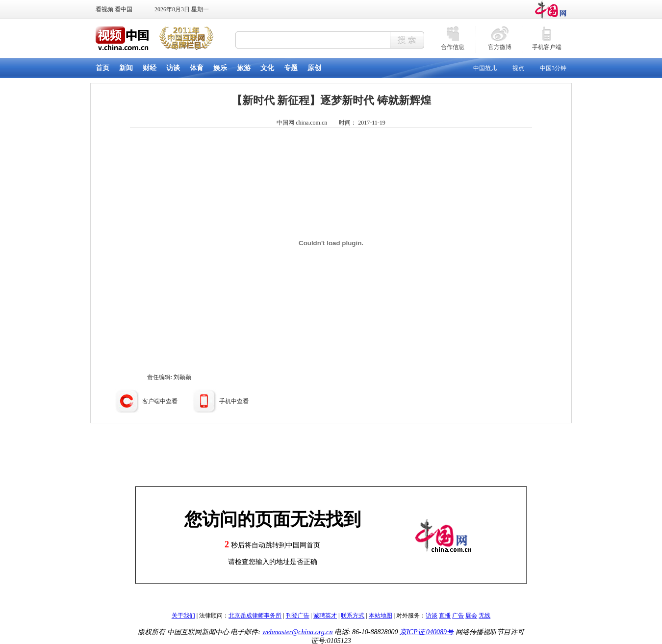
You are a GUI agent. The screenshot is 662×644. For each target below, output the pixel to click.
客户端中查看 (160, 401)
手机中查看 (234, 401)
